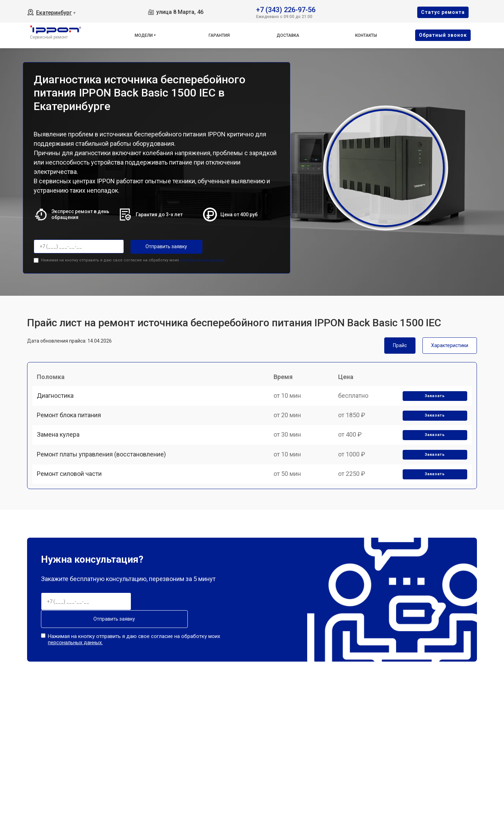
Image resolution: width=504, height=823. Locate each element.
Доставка (288, 35)
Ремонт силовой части (72, 497)
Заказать (433, 401)
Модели (144, 35)
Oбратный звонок (443, 35)
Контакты (366, 35)
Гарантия (219, 35)
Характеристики (450, 344)
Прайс (400, 344)
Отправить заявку (158, 246)
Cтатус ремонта (443, 12)
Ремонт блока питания (71, 425)
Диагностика (58, 401)
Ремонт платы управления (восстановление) (104, 473)
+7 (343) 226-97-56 (286, 9)
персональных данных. (203, 259)
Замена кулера (61, 449)
